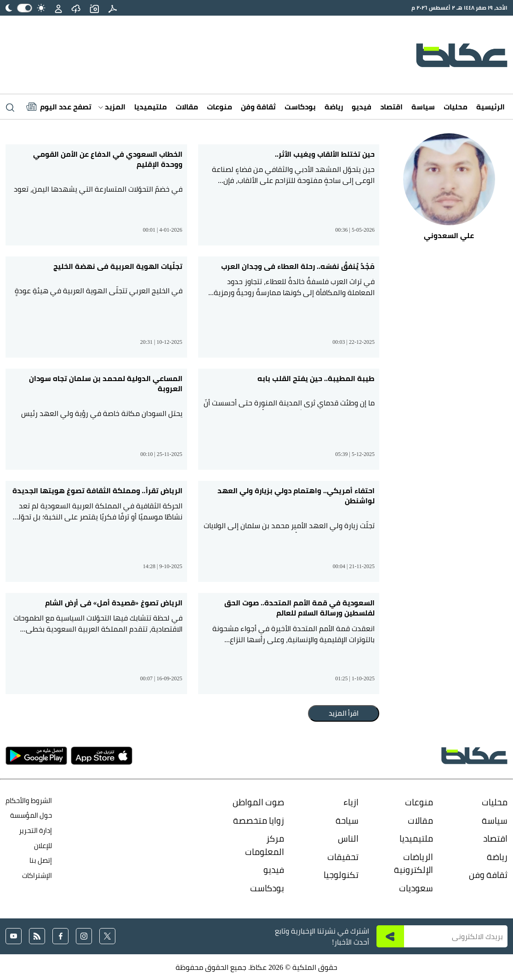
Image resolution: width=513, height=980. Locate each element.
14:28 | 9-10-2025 (163, 566)
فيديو (362, 107)
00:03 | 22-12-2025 (353, 342)
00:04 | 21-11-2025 (354, 566)
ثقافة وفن (258, 107)
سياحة (347, 820)
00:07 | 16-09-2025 (161, 678)
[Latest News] (59, 107)
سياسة (423, 107)
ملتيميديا (151, 107)
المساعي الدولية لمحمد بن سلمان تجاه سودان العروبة (106, 384)
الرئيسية (490, 107)
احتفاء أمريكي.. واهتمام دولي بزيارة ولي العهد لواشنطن (296, 496)
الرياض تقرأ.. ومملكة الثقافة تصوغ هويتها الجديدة (97, 490)
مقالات (187, 107)
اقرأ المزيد (344, 713)
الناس (348, 838)
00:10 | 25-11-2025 (161, 454)
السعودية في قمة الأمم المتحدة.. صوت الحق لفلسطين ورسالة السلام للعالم (299, 608)
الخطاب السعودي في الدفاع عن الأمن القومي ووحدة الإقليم (108, 159)
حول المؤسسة (31, 815)
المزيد (112, 107)
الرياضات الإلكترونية (413, 863)
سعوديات (416, 888)
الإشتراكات (37, 875)
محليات (456, 107)
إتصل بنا (41, 860)
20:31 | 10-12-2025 (161, 342)
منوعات (219, 107)
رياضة (334, 107)
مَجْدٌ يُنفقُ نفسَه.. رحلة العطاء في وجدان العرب (298, 266)
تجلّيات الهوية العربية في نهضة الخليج (118, 266)
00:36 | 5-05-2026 (355, 229)
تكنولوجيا (341, 875)
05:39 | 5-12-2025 (355, 454)
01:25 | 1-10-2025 (355, 678)
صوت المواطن (258, 802)
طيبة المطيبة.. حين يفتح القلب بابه (316, 378)
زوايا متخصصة (259, 820)
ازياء (351, 802)
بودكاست (300, 107)
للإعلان (43, 846)
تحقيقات (343, 857)
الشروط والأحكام (29, 801)
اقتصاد (391, 107)
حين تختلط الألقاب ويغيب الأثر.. (325, 154)
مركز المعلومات (265, 845)
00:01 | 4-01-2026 (163, 229)
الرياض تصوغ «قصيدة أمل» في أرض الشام (114, 603)
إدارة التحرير (35, 830)
